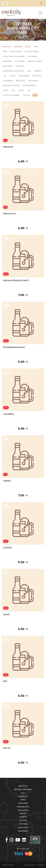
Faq (23, 793)
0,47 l (6, 408)
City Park (23, 824)
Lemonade (37, 76)
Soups (36, 47)
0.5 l (5, 140)
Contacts (23, 797)
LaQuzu (23, 813)
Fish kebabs (7, 61)
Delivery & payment (23, 789)
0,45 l (6, 274)
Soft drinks (33, 81)
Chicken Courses (35, 61)
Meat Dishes (8, 66)
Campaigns (23, 810)
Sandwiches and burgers (14, 71)
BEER (35, 95)
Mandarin (23, 831)
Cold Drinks (8, 81)
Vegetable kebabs (32, 52)
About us (23, 786)
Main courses (16, 52)
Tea (5, 76)
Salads (28, 47)
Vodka (6, 90)
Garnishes (20, 66)
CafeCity (23, 817)
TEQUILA (21, 90)
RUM (13, 90)
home (19, 37)
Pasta (5, 52)
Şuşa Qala (23, 827)
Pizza (29, 71)
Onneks (41, 865)
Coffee (12, 76)
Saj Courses (20, 61)
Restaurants (23, 807)
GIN (29, 90)
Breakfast (7, 47)
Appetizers (18, 47)
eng (5, 3)
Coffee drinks (24, 76)
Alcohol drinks (29, 85)
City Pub (23, 820)
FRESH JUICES (21, 81)
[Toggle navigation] (41, 13)
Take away (23, 803)
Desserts (38, 71)
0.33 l (6, 541)
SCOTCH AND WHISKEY (11, 95)
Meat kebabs (32, 56)
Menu (23, 800)
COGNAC (27, 95)
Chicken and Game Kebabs (14, 56)
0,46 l (6, 341)
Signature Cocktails (11, 85)
